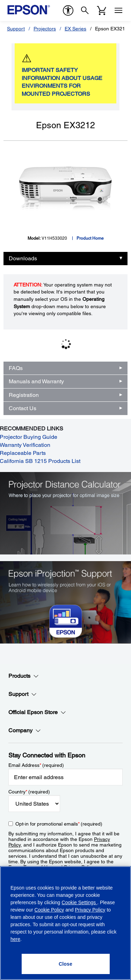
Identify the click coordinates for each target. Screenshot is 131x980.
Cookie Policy (49, 910)
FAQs (16, 368)
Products (24, 676)
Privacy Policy (90, 910)
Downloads (23, 258)
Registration (24, 395)
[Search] (85, 10)
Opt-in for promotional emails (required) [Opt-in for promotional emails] (59, 824)
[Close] (66, 964)
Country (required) (29, 792)
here (15, 939)
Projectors (45, 29)
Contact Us (23, 408)
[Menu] (118, 10)
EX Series (75, 29)
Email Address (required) (36, 765)
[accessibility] (68, 10)
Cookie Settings (79, 902)
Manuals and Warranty (36, 381)
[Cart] (102, 10)
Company (25, 731)
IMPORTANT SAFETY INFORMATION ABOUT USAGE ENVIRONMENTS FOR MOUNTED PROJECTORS (62, 82)
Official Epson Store (37, 712)
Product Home (90, 238)
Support (16, 29)
